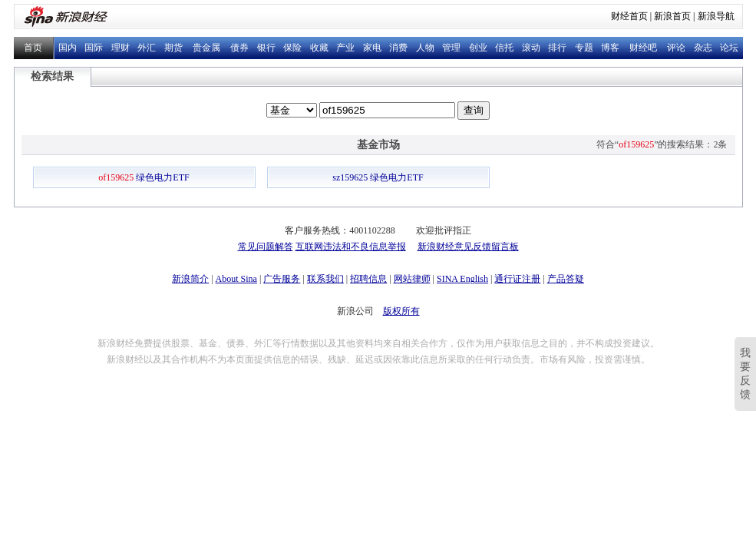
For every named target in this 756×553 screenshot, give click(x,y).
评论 (676, 48)
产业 (345, 48)
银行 (266, 48)
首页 (33, 48)
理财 (120, 48)
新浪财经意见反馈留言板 (468, 247)
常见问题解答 (266, 247)
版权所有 (401, 311)
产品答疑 (566, 279)
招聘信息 (368, 279)
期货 (173, 48)
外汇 (147, 48)
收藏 (319, 48)
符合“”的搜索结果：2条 (662, 144)
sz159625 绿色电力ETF (378, 177)
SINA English (462, 279)
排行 (557, 48)
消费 (398, 48)
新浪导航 (716, 16)
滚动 (531, 48)
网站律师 (412, 279)
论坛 (729, 48)
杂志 (703, 48)
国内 (68, 48)
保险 (292, 48)
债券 (239, 48)
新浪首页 (672, 16)
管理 (451, 48)
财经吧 (643, 48)
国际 (94, 48)
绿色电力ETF (144, 177)
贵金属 (206, 48)
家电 (372, 48)
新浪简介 (190, 279)
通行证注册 (517, 279)
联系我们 (325, 279)
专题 (584, 48)
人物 (425, 48)
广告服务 (282, 279)
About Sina (236, 279)
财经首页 (629, 16)
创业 (478, 48)
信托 (504, 48)
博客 (610, 48)
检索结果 (52, 76)
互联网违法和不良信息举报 (351, 247)
